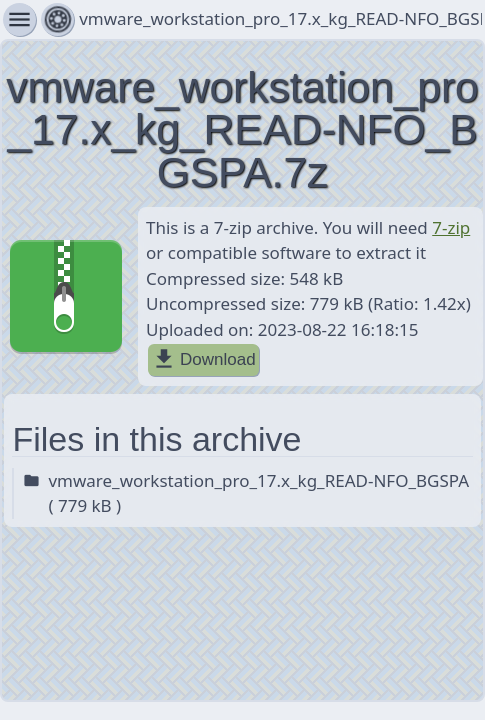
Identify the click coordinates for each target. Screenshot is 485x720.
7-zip (451, 227)
